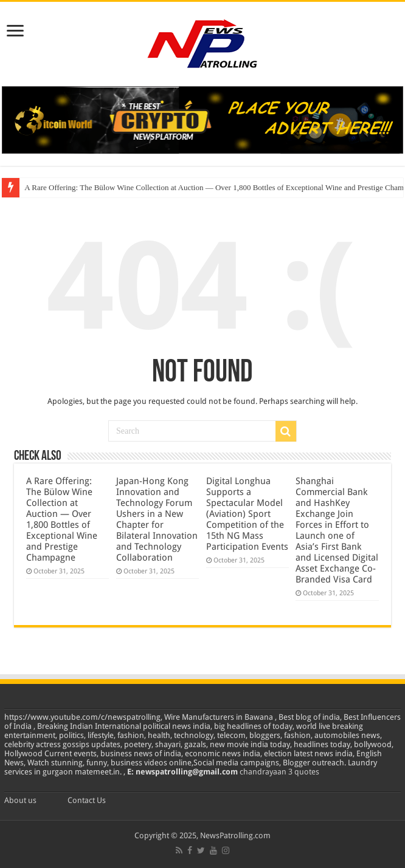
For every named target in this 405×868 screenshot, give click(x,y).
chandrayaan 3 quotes (279, 772)
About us (20, 800)
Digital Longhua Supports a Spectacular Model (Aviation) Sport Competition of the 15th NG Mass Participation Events (247, 514)
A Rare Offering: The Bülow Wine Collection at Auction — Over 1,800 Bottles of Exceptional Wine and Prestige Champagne (62, 519)
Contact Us (87, 800)
